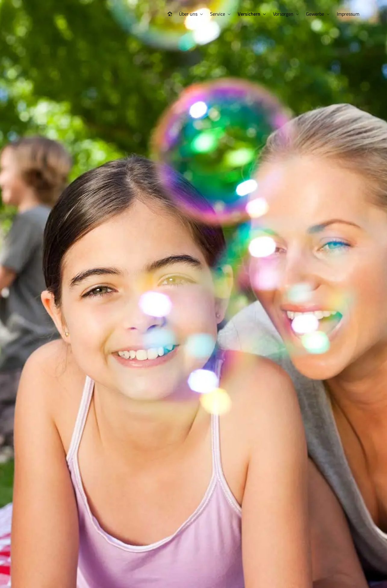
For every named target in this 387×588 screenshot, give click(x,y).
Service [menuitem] (218, 14)
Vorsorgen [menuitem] (283, 14)
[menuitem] (170, 14)
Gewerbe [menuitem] (315, 14)
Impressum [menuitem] (348, 14)
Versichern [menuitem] (249, 14)
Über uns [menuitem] (188, 14)
